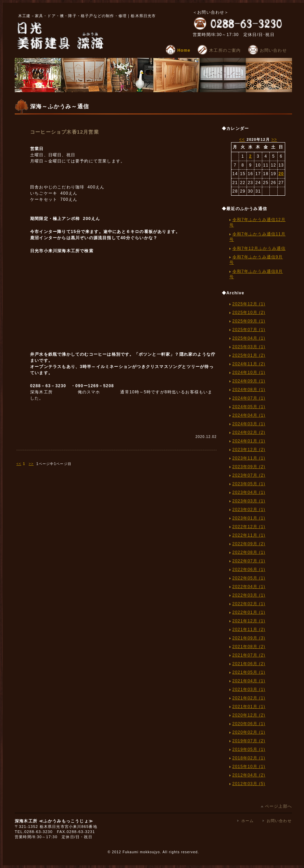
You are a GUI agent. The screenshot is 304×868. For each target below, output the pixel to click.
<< (19, 464)
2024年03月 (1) (249, 424)
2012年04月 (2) (249, 775)
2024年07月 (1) (249, 398)
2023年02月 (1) (249, 510)
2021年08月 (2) (249, 647)
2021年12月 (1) (249, 621)
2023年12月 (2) (249, 450)
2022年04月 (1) (249, 587)
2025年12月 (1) (249, 304)
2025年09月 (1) (249, 321)
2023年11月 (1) (249, 458)
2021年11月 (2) (249, 629)
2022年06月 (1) (249, 570)
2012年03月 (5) (249, 784)
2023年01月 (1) (249, 518)
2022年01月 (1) (249, 612)
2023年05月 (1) (249, 484)
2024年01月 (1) (249, 441)
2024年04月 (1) (249, 415)
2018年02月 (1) (249, 758)
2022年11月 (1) (249, 535)
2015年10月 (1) (249, 767)
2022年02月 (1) (249, 604)
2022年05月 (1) (249, 578)
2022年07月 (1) (249, 561)
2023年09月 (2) (249, 467)
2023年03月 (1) (249, 501)
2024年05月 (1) (249, 407)
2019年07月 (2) (249, 741)
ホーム (248, 821)
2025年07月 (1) (249, 330)
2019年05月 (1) (249, 749)
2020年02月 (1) (249, 732)
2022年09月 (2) (249, 544)
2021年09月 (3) (249, 638)
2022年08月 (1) (249, 552)
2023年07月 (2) (249, 475)
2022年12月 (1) (249, 527)
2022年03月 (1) (249, 595)
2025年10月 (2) (249, 313)
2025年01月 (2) (249, 355)
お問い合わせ (267, 50)
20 (281, 174)
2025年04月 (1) (249, 338)
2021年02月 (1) (249, 698)
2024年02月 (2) (249, 432)
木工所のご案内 (219, 50)
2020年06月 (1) (249, 724)
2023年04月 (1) (249, 492)
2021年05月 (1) (249, 672)
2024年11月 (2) (249, 364)
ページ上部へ (276, 806)
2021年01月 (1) (249, 707)
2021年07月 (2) (249, 655)
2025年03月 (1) (249, 347)
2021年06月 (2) (249, 664)
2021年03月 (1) (249, 689)
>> (31, 464)
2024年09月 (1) (249, 381)
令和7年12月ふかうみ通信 (259, 248)
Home (178, 50)
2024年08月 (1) (249, 390)
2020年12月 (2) (249, 715)
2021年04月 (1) (249, 681)
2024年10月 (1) (249, 372)
